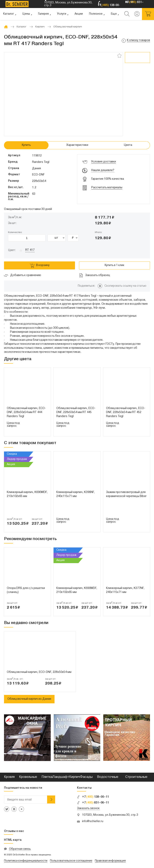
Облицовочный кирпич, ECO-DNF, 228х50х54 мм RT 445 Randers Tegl (76, 412)
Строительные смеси (136, 782)
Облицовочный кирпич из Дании (29, 699)
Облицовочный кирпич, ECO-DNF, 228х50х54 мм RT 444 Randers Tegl (26, 412)
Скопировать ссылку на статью (125, 286)
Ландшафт (61, 777)
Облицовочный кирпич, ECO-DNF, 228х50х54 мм (39, 672)
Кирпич (74, 777)
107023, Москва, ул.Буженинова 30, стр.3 (110, 815)
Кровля (9, 777)
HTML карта (13, 840)
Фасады (86, 777)
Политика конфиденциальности (26, 861)
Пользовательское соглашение (71, 861)
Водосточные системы (108, 782)
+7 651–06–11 (93, 803)
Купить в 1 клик (114, 265)
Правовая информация (110, 861)
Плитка (47, 777)
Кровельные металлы (28, 782)
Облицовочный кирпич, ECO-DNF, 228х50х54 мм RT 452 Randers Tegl (126, 412)
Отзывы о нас (14, 831)
